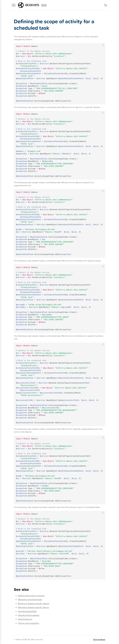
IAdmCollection (25, 619)
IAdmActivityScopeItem (29, 615)
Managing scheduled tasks (30, 600)
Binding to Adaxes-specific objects (34, 604)
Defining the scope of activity (31, 596)
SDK (44, 5)
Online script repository (29, 623)
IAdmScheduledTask (27, 611)
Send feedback (99, 640)
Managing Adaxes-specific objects (33, 607)
